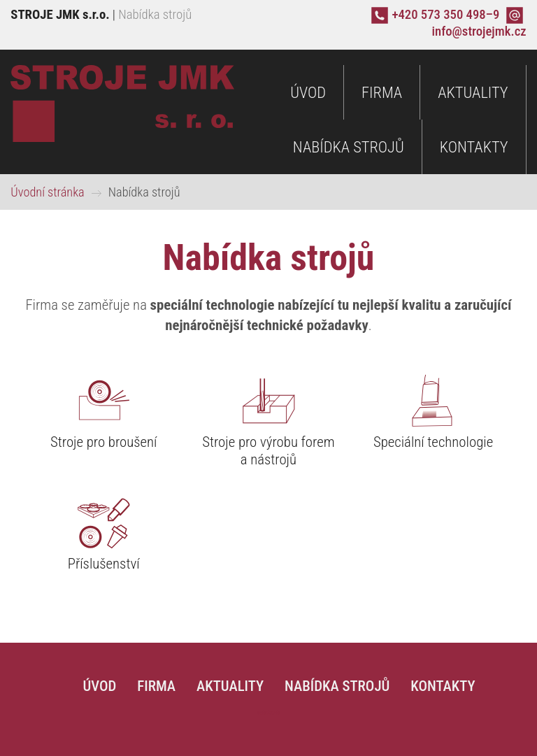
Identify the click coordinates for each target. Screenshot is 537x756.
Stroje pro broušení (103, 442)
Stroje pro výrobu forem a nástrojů (268, 451)
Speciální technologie (433, 442)
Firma (382, 92)
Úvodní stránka (47, 192)
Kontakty (474, 147)
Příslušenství (104, 564)
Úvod (308, 92)
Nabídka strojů (349, 147)
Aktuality (473, 92)
